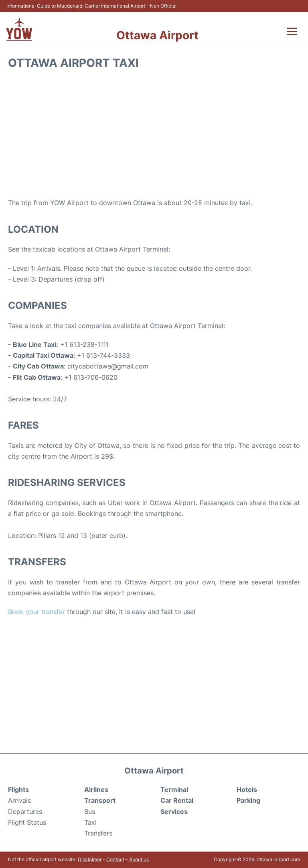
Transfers (98, 833)
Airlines (96, 789)
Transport (100, 800)
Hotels (247, 789)
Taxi (90, 822)
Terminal (174, 789)
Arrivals (19, 800)
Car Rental (177, 800)
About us (139, 859)
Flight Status (27, 822)
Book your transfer (36, 612)
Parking (248, 800)
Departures (25, 812)
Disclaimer (90, 859)
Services (174, 812)
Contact (115, 859)
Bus (90, 812)
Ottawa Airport (157, 35)
